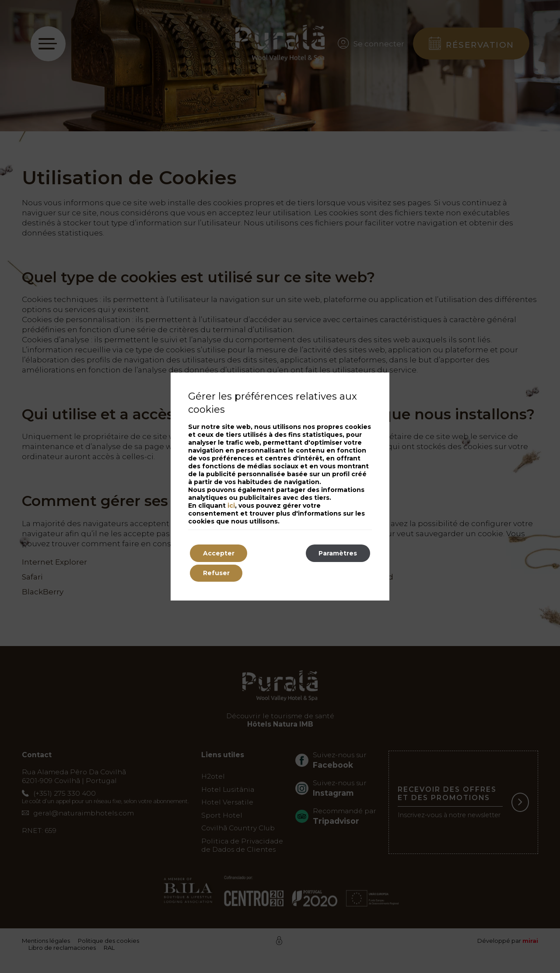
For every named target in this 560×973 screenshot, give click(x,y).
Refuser (216, 573)
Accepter (219, 553)
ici (231, 506)
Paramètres (338, 553)
